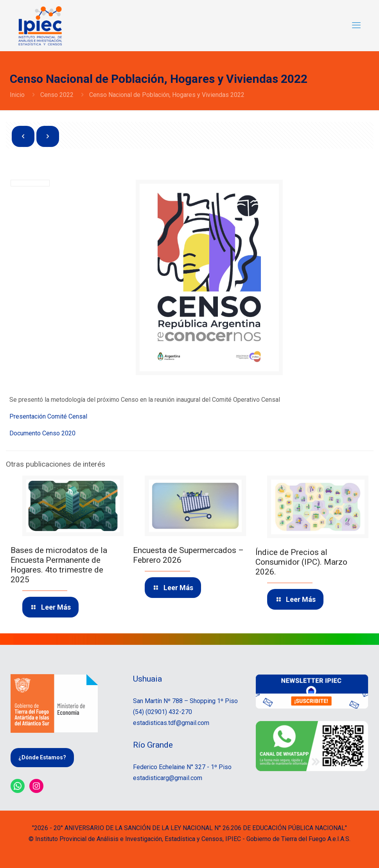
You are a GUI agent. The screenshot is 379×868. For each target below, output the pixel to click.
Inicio (17, 95)
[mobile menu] (356, 25)
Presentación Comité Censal (48, 416)
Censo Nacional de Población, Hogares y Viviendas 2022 (167, 95)
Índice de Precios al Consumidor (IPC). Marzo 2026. (301, 562)
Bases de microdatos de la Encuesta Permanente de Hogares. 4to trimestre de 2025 (59, 565)
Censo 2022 (57, 95)
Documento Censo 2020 (42, 433)
